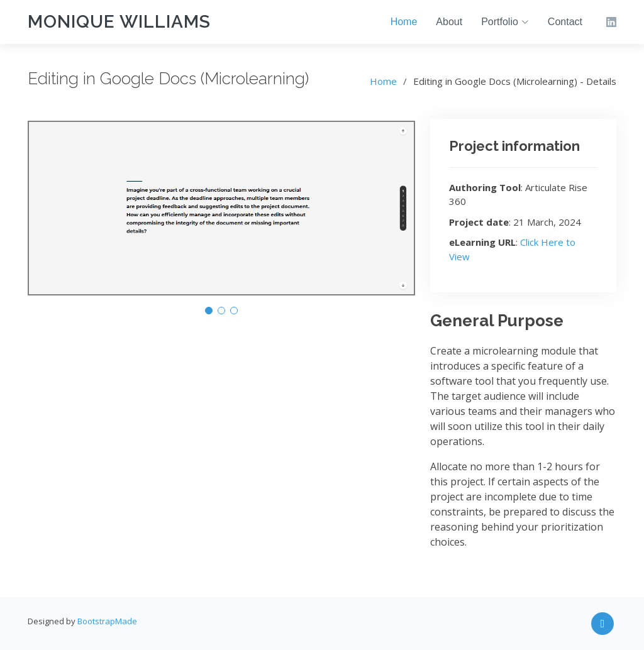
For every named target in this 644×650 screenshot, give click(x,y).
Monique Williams (119, 22)
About (449, 22)
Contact (565, 22)
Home (404, 22)
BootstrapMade (107, 621)
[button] (209, 311)
